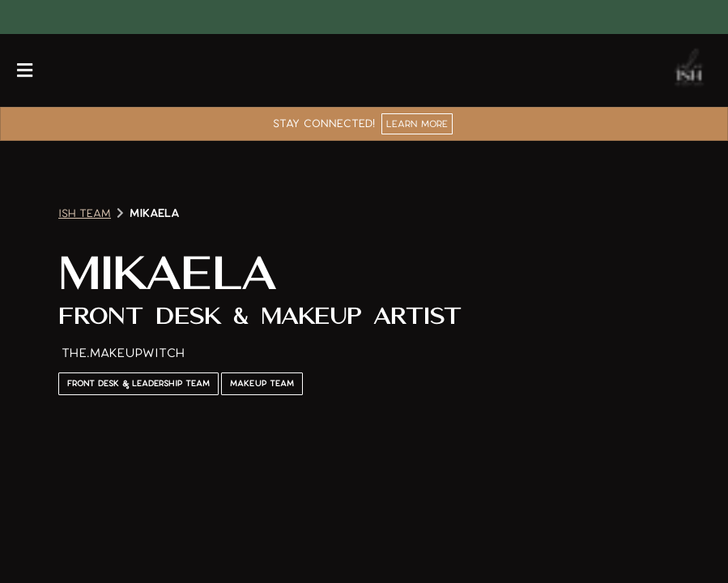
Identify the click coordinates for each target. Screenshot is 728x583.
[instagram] (39, 17)
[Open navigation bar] (25, 70)
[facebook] (26, 17)
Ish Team (85, 213)
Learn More (417, 123)
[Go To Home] (689, 70)
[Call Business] (66, 71)
